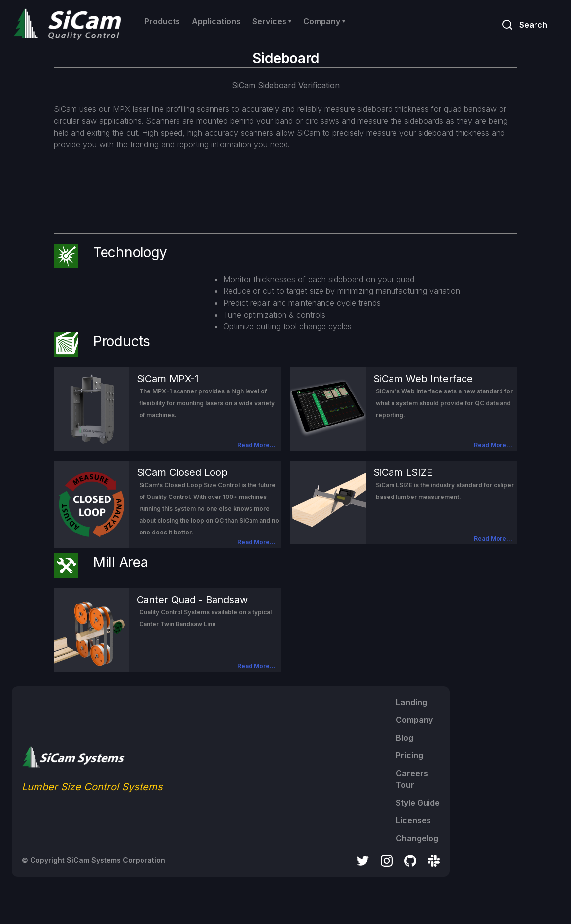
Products (162, 21)
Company (414, 720)
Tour (405, 785)
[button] (272, 21)
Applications (216, 21)
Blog (405, 738)
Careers (412, 773)
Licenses (413, 820)
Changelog (417, 838)
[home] (69, 25)
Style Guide (418, 803)
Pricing (410, 755)
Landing (411, 702)
